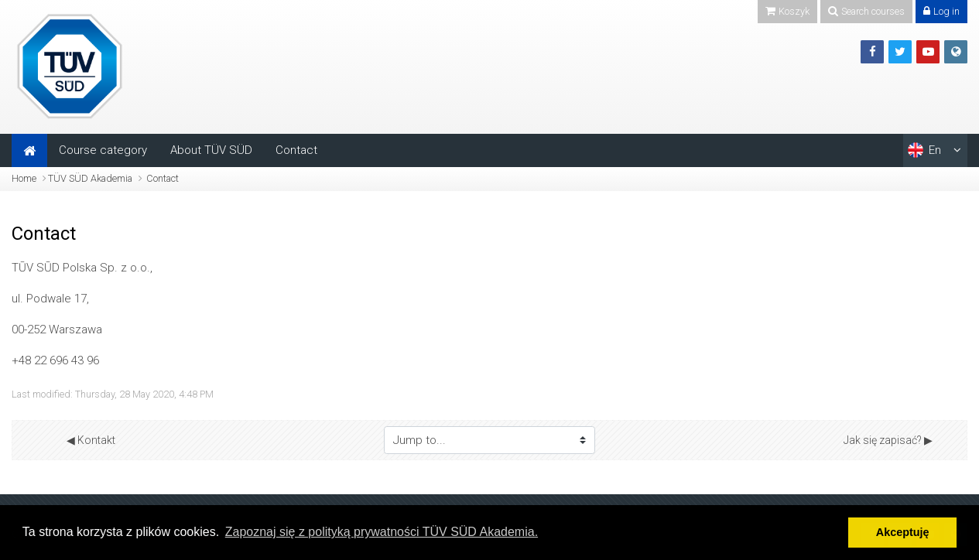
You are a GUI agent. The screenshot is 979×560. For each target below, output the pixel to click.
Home (24, 178)
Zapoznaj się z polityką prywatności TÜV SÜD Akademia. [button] (382, 532)
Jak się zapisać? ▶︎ (888, 440)
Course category (103, 150)
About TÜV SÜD (211, 150)
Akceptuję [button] (903, 532)
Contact (296, 150)
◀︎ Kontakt (91, 440)
